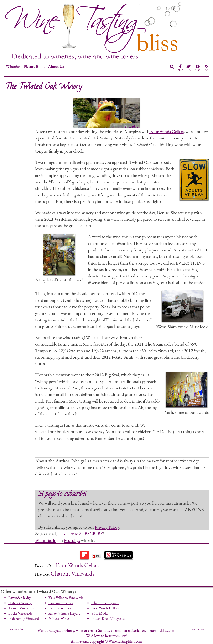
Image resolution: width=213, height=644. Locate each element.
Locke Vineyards (20, 613)
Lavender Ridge (20, 598)
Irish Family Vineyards (24, 619)
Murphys (72, 540)
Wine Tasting (47, 540)
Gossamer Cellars (61, 603)
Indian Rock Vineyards (108, 619)
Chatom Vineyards (72, 573)
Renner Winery (60, 608)
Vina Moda (99, 613)
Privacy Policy (107, 527)
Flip (96, 556)
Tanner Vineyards (21, 608)
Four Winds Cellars (167, 131)
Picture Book (34, 67)
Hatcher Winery (20, 603)
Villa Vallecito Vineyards (66, 598)
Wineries (13, 67)
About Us (56, 67)
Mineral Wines (59, 619)
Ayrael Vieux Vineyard (64, 613)
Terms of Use (197, 630)
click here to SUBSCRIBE (80, 533)
